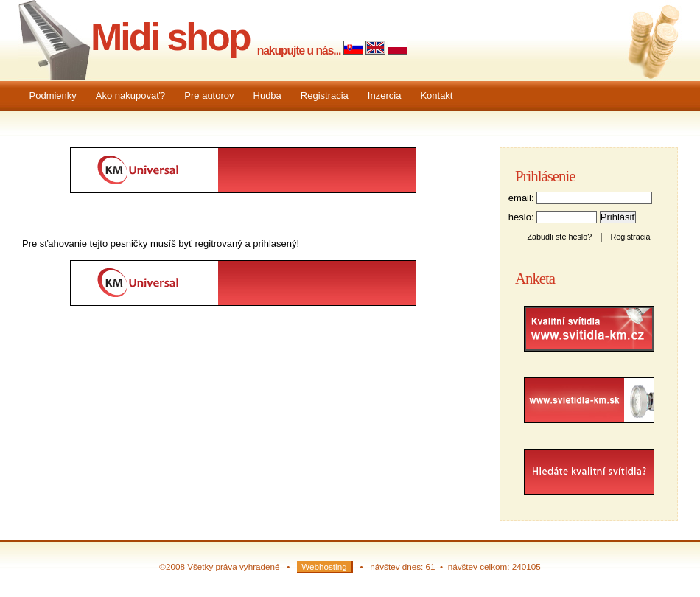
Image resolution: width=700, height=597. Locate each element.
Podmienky (53, 95)
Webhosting (324, 566)
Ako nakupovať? (131, 95)
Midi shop (170, 37)
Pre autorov (209, 95)
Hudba (267, 95)
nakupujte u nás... (299, 50)
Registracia (325, 95)
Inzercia (385, 95)
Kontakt (436, 95)
